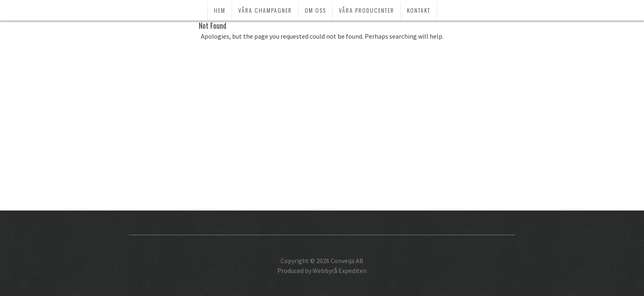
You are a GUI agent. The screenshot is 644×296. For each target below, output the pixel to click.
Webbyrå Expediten (340, 271)
